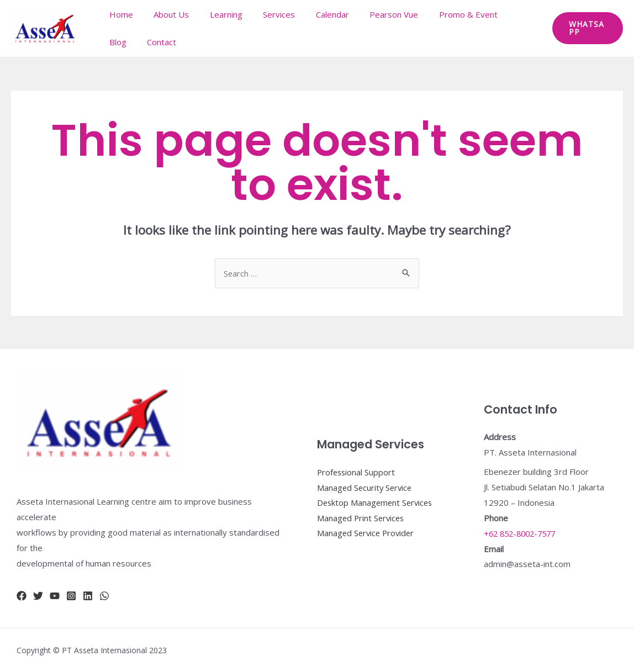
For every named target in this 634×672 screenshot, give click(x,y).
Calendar (314, 14)
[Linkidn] (88, 596)
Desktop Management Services (377, 502)
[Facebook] (22, 596)
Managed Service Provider (367, 533)
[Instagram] (71, 596)
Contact (122, 42)
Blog (496, 14)
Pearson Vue (371, 14)
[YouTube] (55, 596)
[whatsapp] (104, 596)
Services (265, 14)
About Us (165, 14)
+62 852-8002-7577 (523, 533)
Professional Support (357, 472)
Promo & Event (441, 14)
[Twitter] (38, 596)
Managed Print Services (362, 518)
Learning (216, 14)
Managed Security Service (366, 487)
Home (119, 14)
